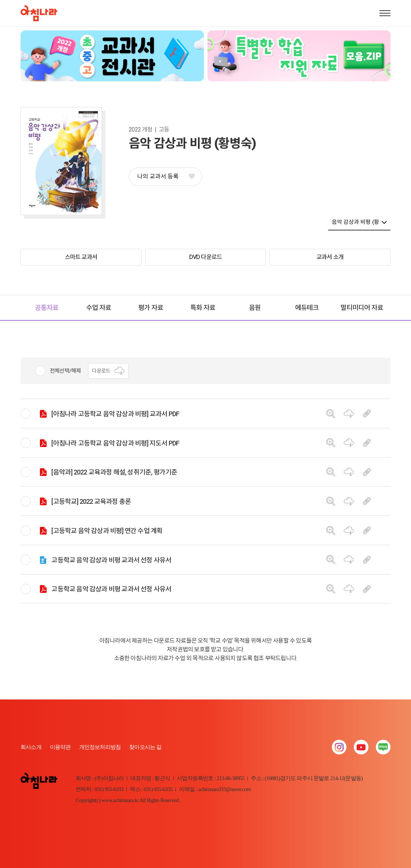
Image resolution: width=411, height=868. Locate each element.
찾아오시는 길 (145, 747)
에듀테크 (307, 308)
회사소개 (31, 747)
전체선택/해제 (65, 371)
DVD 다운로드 (206, 257)
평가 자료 (151, 308)
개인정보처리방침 (100, 747)
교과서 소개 (330, 257)
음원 (255, 308)
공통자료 (47, 308)
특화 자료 (203, 308)
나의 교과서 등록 (166, 176)
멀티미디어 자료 (362, 308)
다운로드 (108, 371)
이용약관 (60, 747)
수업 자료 (99, 308)
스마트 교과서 (81, 257)
